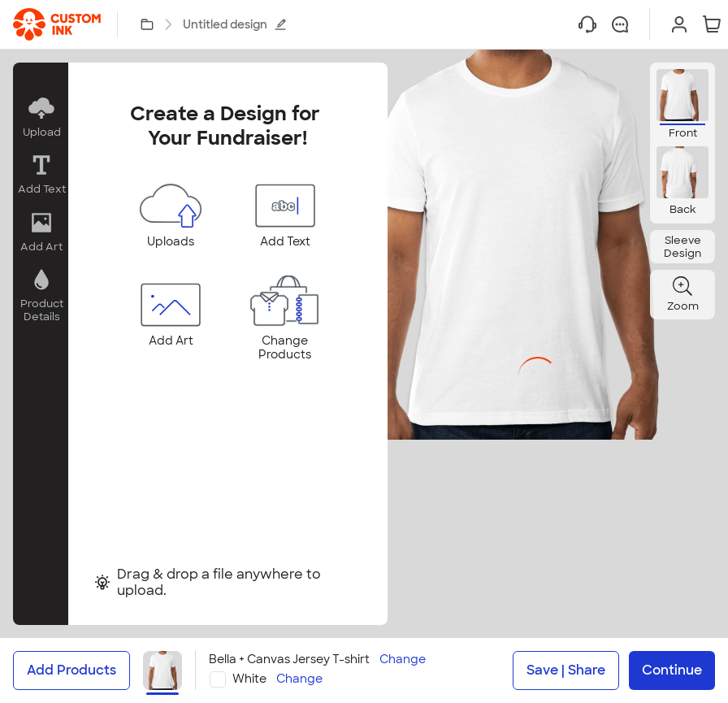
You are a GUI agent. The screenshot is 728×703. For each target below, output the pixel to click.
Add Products (71, 670)
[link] (57, 24)
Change (403, 660)
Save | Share (566, 670)
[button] (41, 117)
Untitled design (235, 24)
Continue (672, 670)
